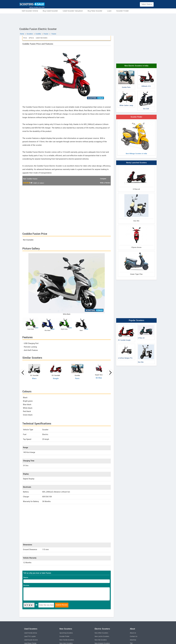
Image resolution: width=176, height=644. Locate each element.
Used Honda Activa (31, 633)
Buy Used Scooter (50, 11)
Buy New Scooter (95, 11)
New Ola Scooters (101, 640)
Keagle (56, 379)
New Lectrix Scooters (102, 636)
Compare (103, 179)
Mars (34, 379)
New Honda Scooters (67, 640)
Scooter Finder (123, 11)
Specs (31, 38)
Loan (109, 11)
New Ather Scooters (101, 633)
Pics (25, 38)
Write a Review (105, 183)
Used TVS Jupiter (30, 636)
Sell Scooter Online (30, 11)
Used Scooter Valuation (73, 11)
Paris (77, 379)
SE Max (99, 378)
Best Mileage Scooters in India (136, 138)
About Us (133, 633)
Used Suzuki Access (31, 640)
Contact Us (134, 636)
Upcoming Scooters (66, 633)
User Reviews (42, 38)
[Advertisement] (88, 20)
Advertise (133, 640)
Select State (147, 4)
